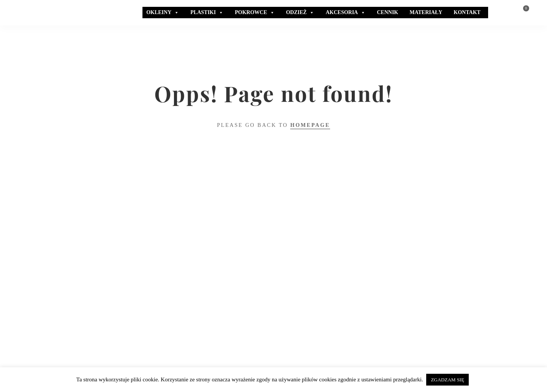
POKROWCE (255, 13)
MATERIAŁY (426, 12)
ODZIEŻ (300, 13)
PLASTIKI (207, 13)
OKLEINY (163, 13)
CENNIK (387, 12)
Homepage (310, 125)
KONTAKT (467, 12)
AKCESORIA (345, 13)
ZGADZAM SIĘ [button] (447, 380)
